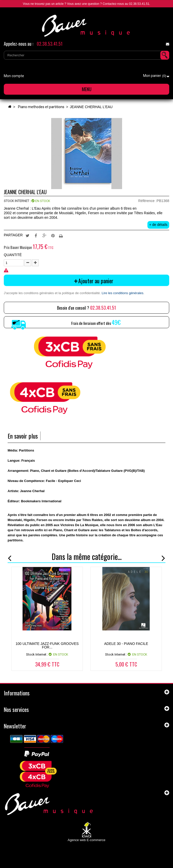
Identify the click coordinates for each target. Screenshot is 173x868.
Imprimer (62, 235)
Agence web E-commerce (86, 840)
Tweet (27, 235)
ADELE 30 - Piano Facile (126, 644)
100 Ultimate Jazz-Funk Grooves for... (47, 645)
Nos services (16, 709)
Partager (36, 235)
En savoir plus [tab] (23, 436)
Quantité (13, 255)
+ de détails (158, 225)
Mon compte (14, 76)
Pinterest (53, 235)
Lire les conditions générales (122, 293)
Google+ (45, 235)
